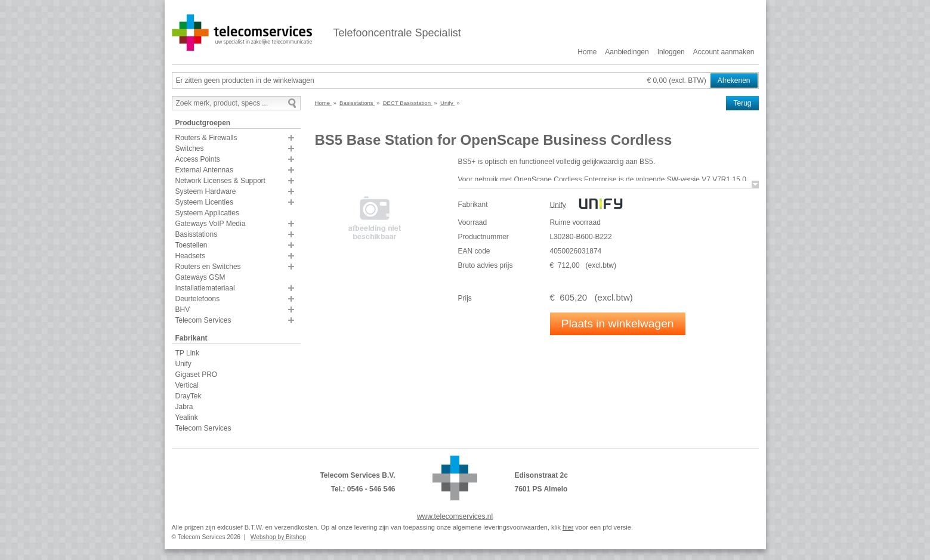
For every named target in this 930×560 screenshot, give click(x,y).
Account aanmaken (724, 52)
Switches (190, 148)
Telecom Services (203, 320)
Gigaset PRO (197, 375)
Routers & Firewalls (206, 138)
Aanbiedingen (627, 52)
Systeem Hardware (206, 191)
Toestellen (191, 245)
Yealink (187, 417)
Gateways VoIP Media (211, 224)
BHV (183, 310)
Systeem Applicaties (207, 213)
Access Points (198, 159)
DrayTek (189, 396)
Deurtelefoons (198, 299)
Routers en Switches (208, 267)
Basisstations (197, 234)
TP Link (187, 353)
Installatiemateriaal (205, 288)
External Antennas (204, 170)
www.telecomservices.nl (455, 516)
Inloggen (671, 52)
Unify (183, 364)
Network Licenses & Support (220, 181)
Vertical (187, 385)
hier (568, 527)
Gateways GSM (200, 277)
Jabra (184, 407)
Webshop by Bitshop (278, 537)
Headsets (191, 256)
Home (587, 52)
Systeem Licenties (204, 202)
